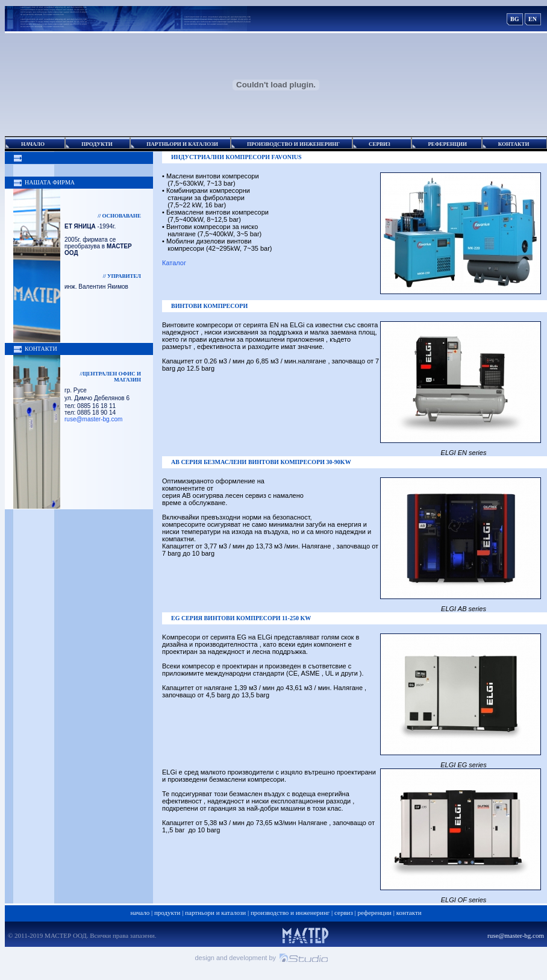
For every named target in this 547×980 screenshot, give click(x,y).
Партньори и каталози (215, 912)
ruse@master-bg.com (93, 419)
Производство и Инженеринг (290, 912)
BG (514, 19)
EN (533, 19)
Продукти (167, 912)
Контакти (409, 912)
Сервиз (344, 912)
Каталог (175, 263)
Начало (140, 912)
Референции (375, 912)
